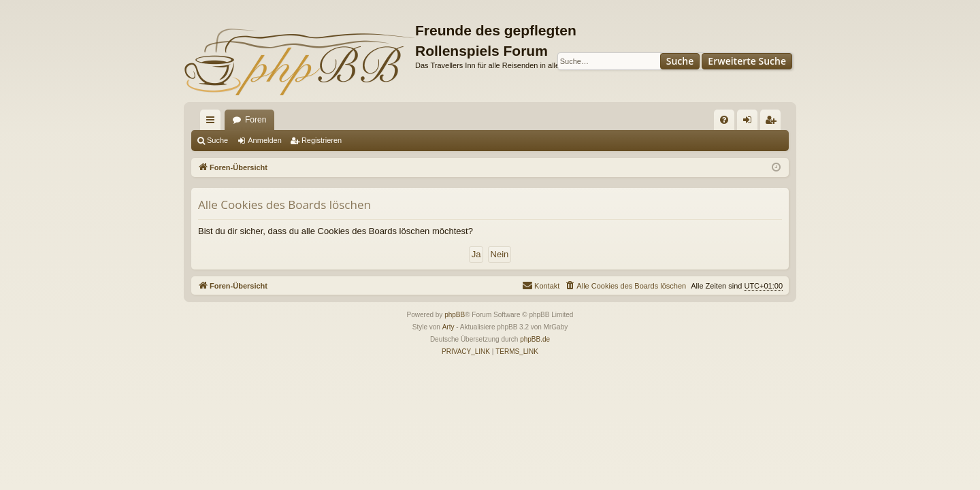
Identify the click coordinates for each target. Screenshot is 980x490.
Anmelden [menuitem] (750, 122)
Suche (680, 61)
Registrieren (322, 140)
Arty (448, 327)
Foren (256, 120)
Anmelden (265, 140)
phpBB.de (535, 339)
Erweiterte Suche (747, 61)
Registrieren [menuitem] (773, 122)
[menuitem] (724, 120)
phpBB (455, 315)
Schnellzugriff (213, 122)
